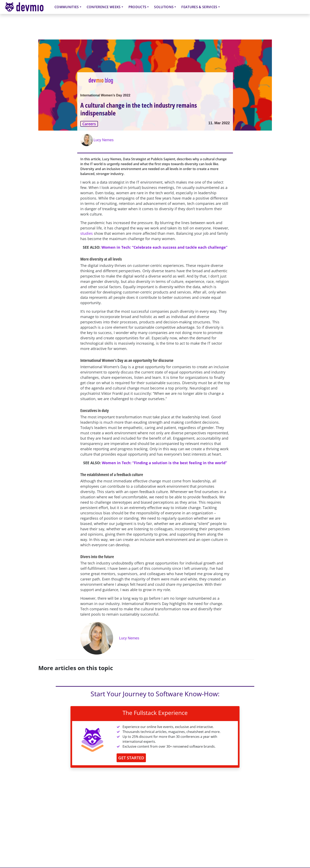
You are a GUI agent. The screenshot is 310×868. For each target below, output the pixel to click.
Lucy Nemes (104, 140)
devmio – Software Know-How (27, 7)
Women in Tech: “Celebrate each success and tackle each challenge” (164, 247)
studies (87, 233)
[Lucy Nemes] (87, 140)
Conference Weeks (104, 7)
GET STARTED (131, 758)
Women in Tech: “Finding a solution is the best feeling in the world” (164, 463)
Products (137, 7)
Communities (67, 7)
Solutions (164, 7)
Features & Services (199, 7)
